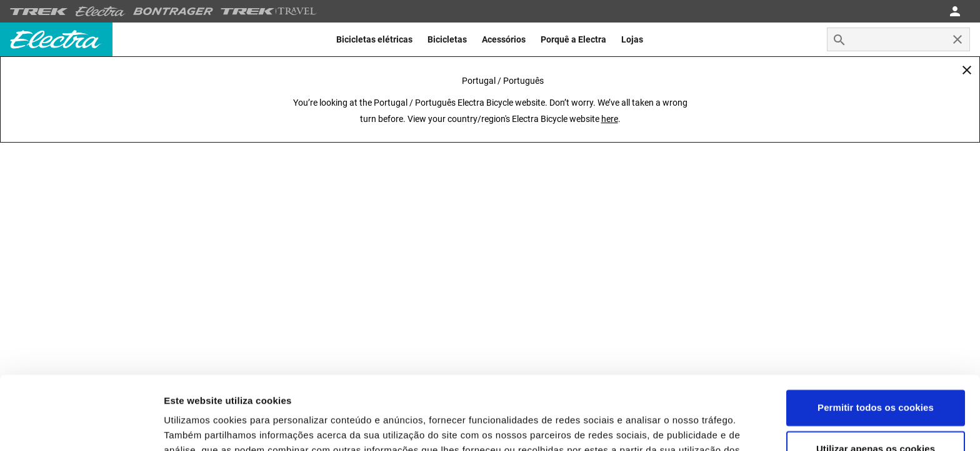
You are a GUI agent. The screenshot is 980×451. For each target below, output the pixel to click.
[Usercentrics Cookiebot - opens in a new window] (81, 427)
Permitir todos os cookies (876, 334)
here (610, 119)
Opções (181, 426)
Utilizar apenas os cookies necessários (876, 383)
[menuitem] (374, 39)
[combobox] (898, 39)
